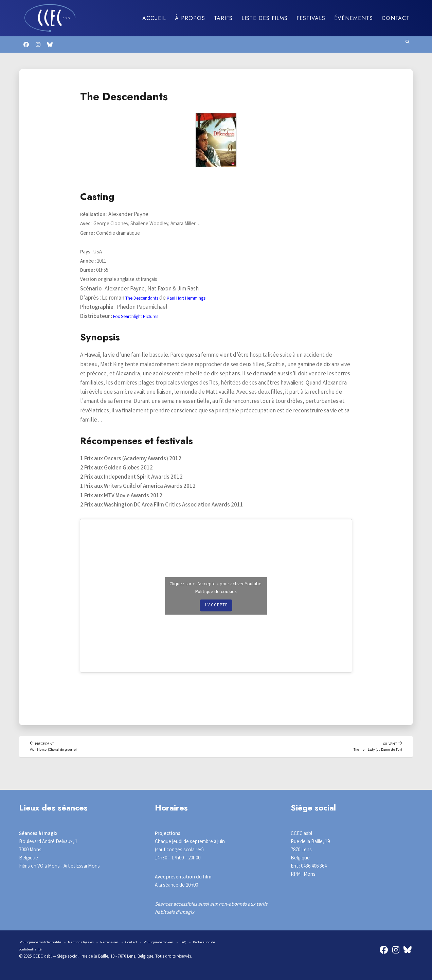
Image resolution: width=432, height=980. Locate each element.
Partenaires (122, 943)
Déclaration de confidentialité (53, 950)
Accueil (154, 18)
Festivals (311, 18)
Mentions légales (91, 943)
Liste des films (265, 18)
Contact (396, 18)
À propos (190, 18)
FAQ (208, 943)
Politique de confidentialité (44, 943)
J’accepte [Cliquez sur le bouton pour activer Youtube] (216, 605)
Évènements (354, 18)
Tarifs (223, 18)
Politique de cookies (216, 591)
